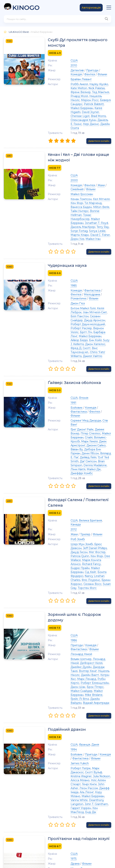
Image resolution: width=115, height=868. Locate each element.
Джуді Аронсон (98, 293)
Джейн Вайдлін (93, 623)
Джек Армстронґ (84, 399)
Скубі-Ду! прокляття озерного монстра (70, 43)
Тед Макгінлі (83, 93)
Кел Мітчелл (93, 188)
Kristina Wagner (92, 697)
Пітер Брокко (82, 794)
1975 (66, 771)
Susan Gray (102, 522)
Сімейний (69, 178)
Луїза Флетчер (95, 786)
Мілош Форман (73, 781)
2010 (66, 66)
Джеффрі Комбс (74, 422)
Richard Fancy (83, 506)
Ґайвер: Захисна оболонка (67, 348)
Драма (67, 776)
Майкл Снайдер (99, 615)
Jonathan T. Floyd (98, 204)
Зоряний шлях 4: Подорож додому (75, 552)
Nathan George (73, 810)
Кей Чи (99, 814)
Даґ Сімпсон (71, 414)
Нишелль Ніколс (74, 97)
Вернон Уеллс (84, 301)
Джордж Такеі (72, 599)
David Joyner (71, 108)
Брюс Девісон (96, 490)
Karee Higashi (96, 104)
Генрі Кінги (81, 705)
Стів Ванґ (101, 382)
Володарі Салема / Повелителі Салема (71, 452)
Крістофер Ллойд (75, 818)
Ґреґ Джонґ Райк (74, 387)
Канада (100, 470)
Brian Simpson (90, 414)
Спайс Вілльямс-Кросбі (78, 395)
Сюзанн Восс (85, 522)
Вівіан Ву (78, 403)
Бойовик (69, 373)
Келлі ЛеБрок (98, 285)
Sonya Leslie (81, 212)
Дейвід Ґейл (77, 410)
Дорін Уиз (90, 216)
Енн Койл (87, 309)
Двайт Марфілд (99, 818)
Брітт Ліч (101, 301)
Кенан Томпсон (73, 188)
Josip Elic (79, 806)
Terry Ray (95, 208)
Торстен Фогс (72, 526)
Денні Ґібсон (82, 407)
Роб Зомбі (70, 485)
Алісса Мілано (84, 701)
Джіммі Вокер (96, 387)
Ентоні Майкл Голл (75, 285)
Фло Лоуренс (83, 518)
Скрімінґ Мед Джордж (78, 382)
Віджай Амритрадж (76, 627)
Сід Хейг (102, 510)
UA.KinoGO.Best (19, 32)
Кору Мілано (81, 713)
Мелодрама (71, 275)
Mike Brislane (95, 619)
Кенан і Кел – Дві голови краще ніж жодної (75, 146)
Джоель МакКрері (75, 208)
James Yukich (72, 688)
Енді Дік (100, 724)
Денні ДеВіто (85, 802)
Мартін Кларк (100, 212)
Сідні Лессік (85, 814)
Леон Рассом (72, 709)
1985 (66, 266)
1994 (66, 674)
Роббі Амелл (71, 85)
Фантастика (84, 271)
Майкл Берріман (74, 104)
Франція (77, 669)
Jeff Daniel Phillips (75, 494)
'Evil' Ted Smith (97, 410)
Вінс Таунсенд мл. (84, 317)
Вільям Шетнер (73, 591)
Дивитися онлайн (99, 129)
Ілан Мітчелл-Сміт (75, 289)
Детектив (69, 71)
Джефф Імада (92, 709)
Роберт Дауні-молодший (80, 297)
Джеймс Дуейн (97, 595)
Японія (76, 363)
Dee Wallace (79, 502)
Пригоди (84, 71)
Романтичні (89, 275)
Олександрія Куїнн (85, 112)
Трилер (77, 480)
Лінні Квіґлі (84, 418)
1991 (65, 368)
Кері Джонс (83, 116)
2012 (66, 475)
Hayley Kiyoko (91, 85)
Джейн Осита (102, 116)
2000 (66, 169)
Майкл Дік (100, 418)
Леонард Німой (73, 586)
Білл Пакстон (97, 289)
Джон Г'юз (70, 280)
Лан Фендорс (96, 806)
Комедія (98, 71)
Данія (87, 669)
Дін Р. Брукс (84, 798)
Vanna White (85, 717)
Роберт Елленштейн (87, 611)
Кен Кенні (91, 810)
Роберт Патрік (73, 693)
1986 (66, 572)
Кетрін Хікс (70, 607)
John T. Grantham (88, 720)
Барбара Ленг (72, 305)
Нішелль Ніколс (73, 603)
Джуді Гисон (96, 494)
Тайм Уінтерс (89, 196)
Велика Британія (82, 470)
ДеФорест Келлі (74, 595)
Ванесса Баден (100, 192)
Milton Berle (71, 196)
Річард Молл (101, 93)
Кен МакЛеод (84, 724)
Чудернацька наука (60, 246)
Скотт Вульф (71, 697)
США (66, 61)
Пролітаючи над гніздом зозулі (72, 751)
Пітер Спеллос (73, 391)
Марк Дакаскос (95, 693)
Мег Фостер (71, 498)
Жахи (93, 174)
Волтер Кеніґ (92, 599)
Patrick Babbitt (97, 100)
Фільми (81, 75)
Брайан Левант (73, 80)
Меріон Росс (95, 97)
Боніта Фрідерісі (74, 514)
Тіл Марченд (79, 192)
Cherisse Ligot (91, 108)
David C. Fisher (72, 216)
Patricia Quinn (90, 498)
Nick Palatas (82, 89)
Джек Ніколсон (73, 786)
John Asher (97, 705)
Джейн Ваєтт (94, 603)
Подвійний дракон (59, 654)
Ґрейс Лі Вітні (72, 623)
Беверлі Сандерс (74, 100)
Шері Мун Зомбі (74, 490)
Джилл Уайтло (92, 321)
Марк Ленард (88, 607)
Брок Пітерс (79, 615)
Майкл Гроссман (74, 183)
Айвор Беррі (71, 309)
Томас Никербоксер (89, 200)
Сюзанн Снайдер (74, 293)
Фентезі (68, 75)
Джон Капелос (85, 313)
